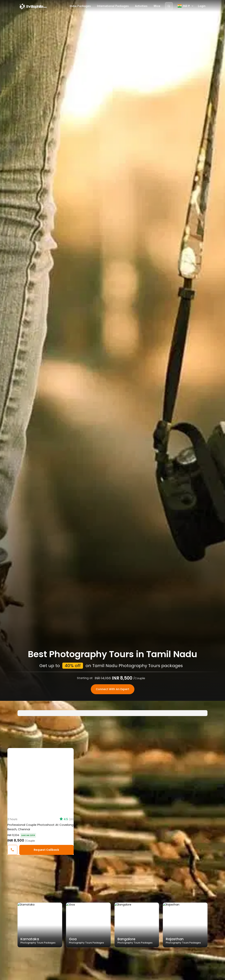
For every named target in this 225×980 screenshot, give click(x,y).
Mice (157, 6)
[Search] (169, 6)
